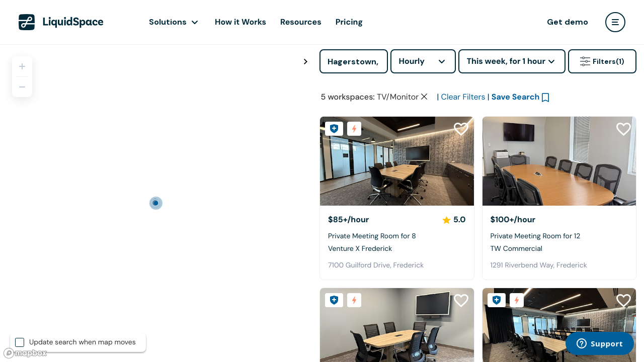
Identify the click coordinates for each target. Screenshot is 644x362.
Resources (301, 22)
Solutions (168, 22)
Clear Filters (463, 97)
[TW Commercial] (559, 161)
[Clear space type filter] (424, 97)
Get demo (568, 22)
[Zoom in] (22, 66)
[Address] (354, 61)
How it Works (240, 22)
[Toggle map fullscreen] (305, 62)
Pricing (349, 22)
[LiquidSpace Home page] (61, 22)
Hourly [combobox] (412, 61)
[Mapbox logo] (25, 353)
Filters (602, 61)
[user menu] (615, 22)
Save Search (516, 97)
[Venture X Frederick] (397, 161)
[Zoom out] (22, 87)
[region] (156, 203)
